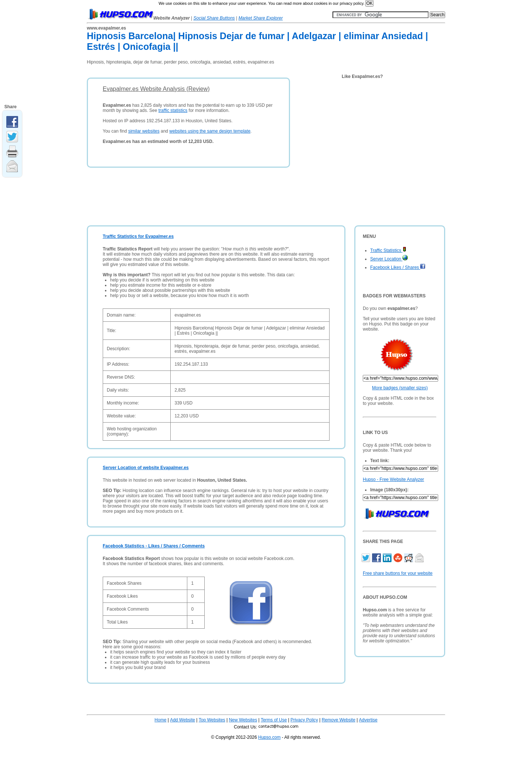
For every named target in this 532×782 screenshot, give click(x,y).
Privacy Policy (304, 720)
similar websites (144, 131)
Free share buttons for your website (398, 573)
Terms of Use (274, 720)
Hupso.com (270, 737)
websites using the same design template (210, 131)
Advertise (368, 720)
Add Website (183, 720)
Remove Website (339, 720)
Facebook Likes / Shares (398, 267)
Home (160, 720)
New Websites (243, 720)
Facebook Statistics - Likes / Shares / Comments (154, 546)
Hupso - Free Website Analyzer (393, 479)
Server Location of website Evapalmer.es (146, 468)
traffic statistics (173, 110)
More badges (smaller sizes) (400, 388)
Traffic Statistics (388, 250)
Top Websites (212, 720)
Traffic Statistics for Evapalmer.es (138, 236)
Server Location (389, 259)
